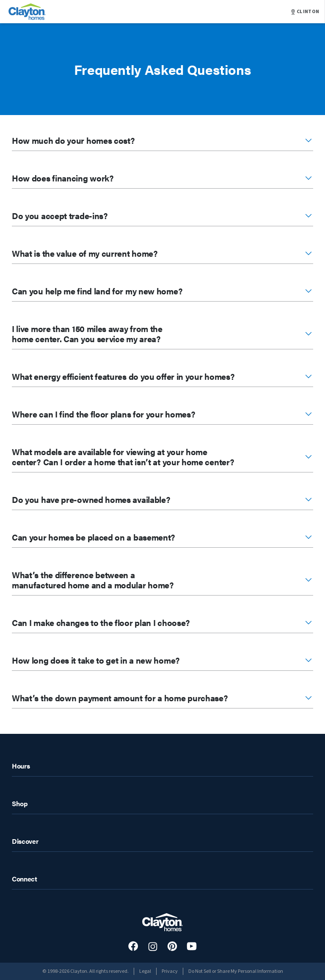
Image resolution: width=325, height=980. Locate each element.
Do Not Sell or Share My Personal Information (236, 971)
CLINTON (305, 12)
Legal (145, 971)
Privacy (170, 971)
